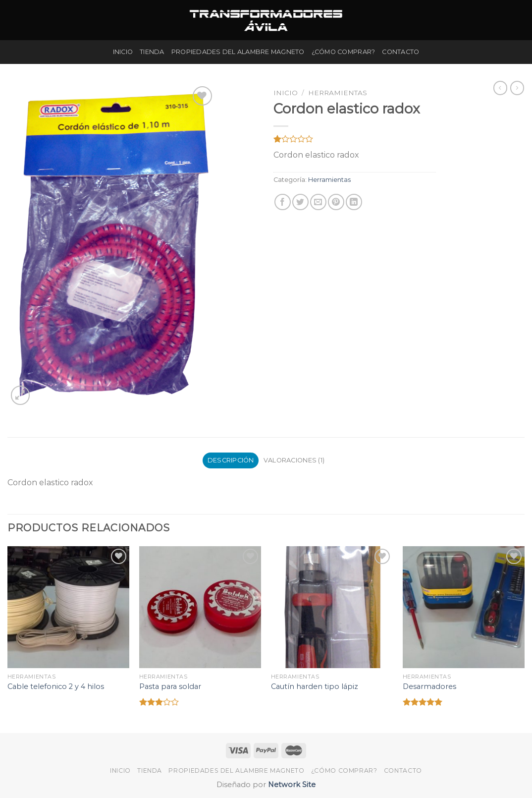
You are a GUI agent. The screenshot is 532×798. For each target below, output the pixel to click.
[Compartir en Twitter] (300, 202)
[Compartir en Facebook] (283, 202)
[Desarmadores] (464, 607)
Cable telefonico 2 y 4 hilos (56, 686)
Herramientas (338, 93)
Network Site (291, 785)
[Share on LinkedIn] (354, 202)
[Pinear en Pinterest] (336, 202)
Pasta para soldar (170, 686)
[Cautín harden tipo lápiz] (332, 607)
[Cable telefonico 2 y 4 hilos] (68, 607)
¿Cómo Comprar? (344, 52)
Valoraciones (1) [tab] (294, 460)
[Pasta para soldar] (200, 607)
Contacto (400, 52)
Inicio (123, 52)
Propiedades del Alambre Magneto (238, 52)
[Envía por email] (318, 202)
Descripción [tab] (231, 460)
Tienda (152, 52)
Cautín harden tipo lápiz (315, 686)
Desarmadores (429, 686)
